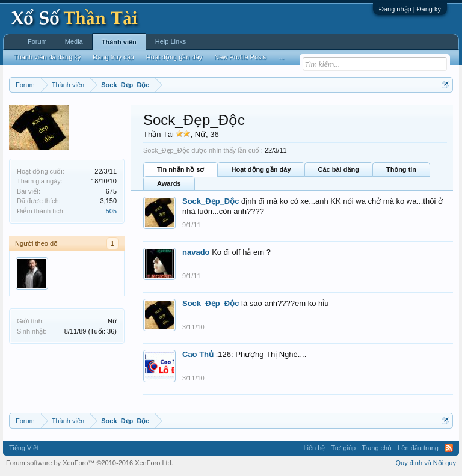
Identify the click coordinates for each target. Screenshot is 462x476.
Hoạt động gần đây (261, 169)
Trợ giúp (343, 448)
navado (196, 252)
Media (74, 41)
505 (111, 211)
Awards (169, 183)
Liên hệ (314, 448)
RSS (449, 448)
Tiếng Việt (24, 448)
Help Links (171, 41)
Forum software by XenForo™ (90, 463)
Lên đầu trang (418, 448)
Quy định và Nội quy (426, 463)
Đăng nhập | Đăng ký (410, 9)
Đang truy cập (113, 57)
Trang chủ (377, 448)
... (281, 57)
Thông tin (401, 169)
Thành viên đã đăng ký (47, 57)
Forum (37, 41)
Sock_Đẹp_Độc (211, 201)
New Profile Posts (240, 57)
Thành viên (119, 42)
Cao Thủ (198, 354)
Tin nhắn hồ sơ (180, 169)
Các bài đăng (339, 169)
